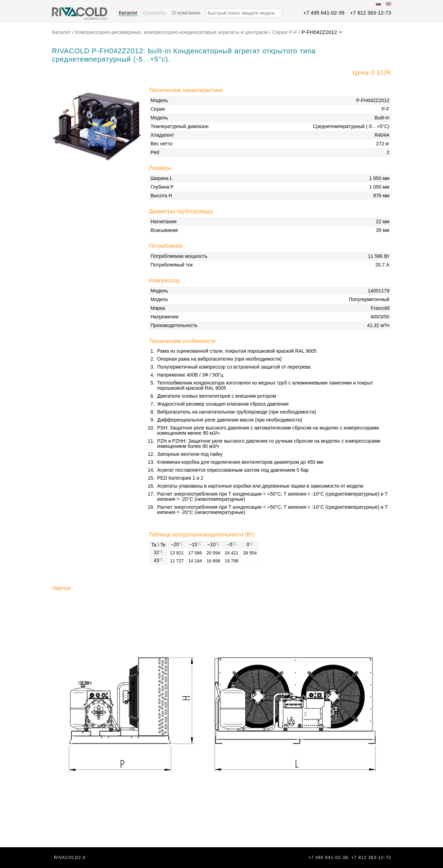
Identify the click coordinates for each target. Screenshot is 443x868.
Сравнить (155, 13)
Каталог (128, 13)
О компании (186, 13)
